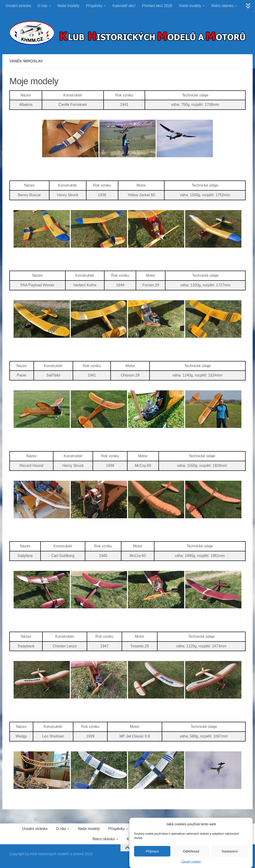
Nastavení (230, 855)
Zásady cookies (191, 865)
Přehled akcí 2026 (157, 6)
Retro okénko (223, 6)
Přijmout (152, 855)
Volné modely (190, 6)
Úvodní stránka (18, 6)
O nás (43, 6)
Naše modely (68, 6)
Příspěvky (94, 6)
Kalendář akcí (124, 6)
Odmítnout (191, 855)
